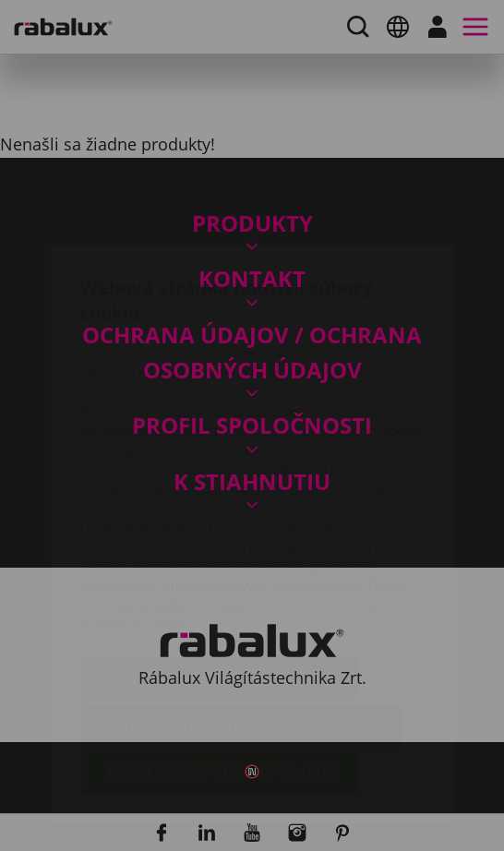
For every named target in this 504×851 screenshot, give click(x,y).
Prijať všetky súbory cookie (221, 664)
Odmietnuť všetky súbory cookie (242, 617)
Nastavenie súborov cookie (220, 569)
